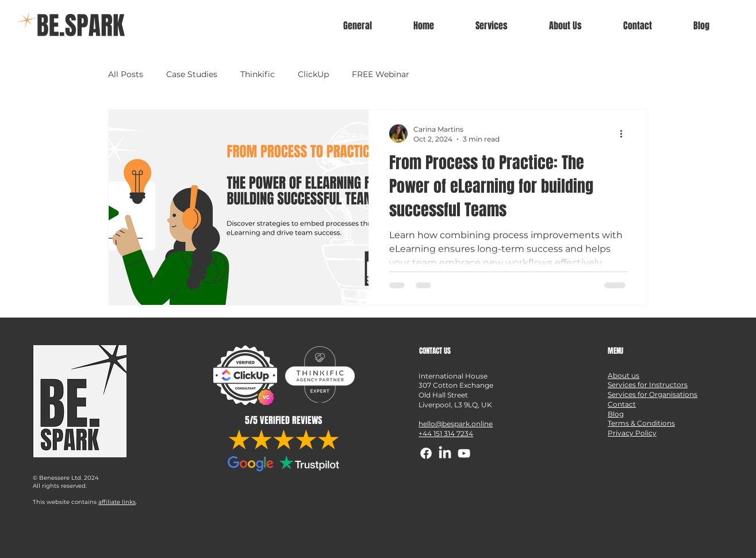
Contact (622, 404)
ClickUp (313, 74)
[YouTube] (464, 453)
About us (623, 375)
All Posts (126, 74)
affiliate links (117, 502)
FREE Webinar (381, 74)
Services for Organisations (653, 394)
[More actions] (625, 133)
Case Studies (192, 74)
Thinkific (258, 74)
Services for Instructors (648, 385)
